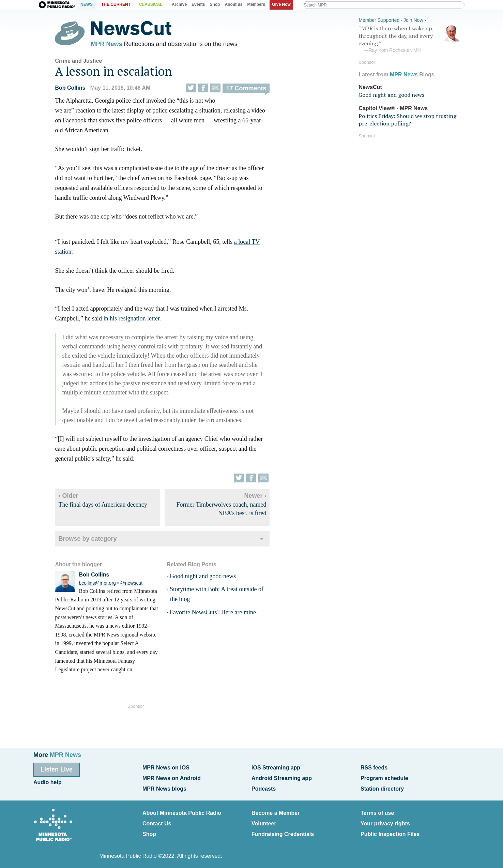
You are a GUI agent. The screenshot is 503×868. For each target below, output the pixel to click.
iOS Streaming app (276, 768)
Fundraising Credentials (283, 830)
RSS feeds (374, 768)
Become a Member (276, 811)
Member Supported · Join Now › (392, 19)
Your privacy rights (385, 820)
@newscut (136, 584)
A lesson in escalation (118, 72)
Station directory (382, 787)
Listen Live (57, 769)
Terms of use (377, 811)
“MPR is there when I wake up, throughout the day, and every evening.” (410, 39)
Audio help (48, 782)
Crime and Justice (83, 62)
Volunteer (264, 820)
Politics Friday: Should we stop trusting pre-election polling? (407, 119)
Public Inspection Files (390, 830)
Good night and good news (207, 578)
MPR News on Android (172, 777)
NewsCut (370, 86)
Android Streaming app (282, 777)
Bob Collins (75, 89)
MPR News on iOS (166, 768)
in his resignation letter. (137, 320)
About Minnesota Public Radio (182, 811)
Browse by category (92, 540)
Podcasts (264, 787)
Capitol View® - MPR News (393, 107)
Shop (149, 830)
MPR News (111, 44)
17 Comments (251, 90)
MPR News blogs (164, 787)
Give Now (282, 4)
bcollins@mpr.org (102, 584)
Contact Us (157, 820)
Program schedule (384, 777)
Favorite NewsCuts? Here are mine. (218, 614)
